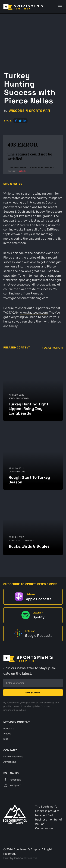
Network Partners (13, 757)
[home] (28, 7)
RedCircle (22, 171)
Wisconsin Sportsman (29, 111)
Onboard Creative (26, 858)
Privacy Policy (47, 703)
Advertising (10, 762)
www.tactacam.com (34, 313)
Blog (6, 739)
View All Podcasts (52, 348)
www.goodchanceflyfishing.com (26, 298)
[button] (59, 7)
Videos (7, 734)
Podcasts (9, 728)
